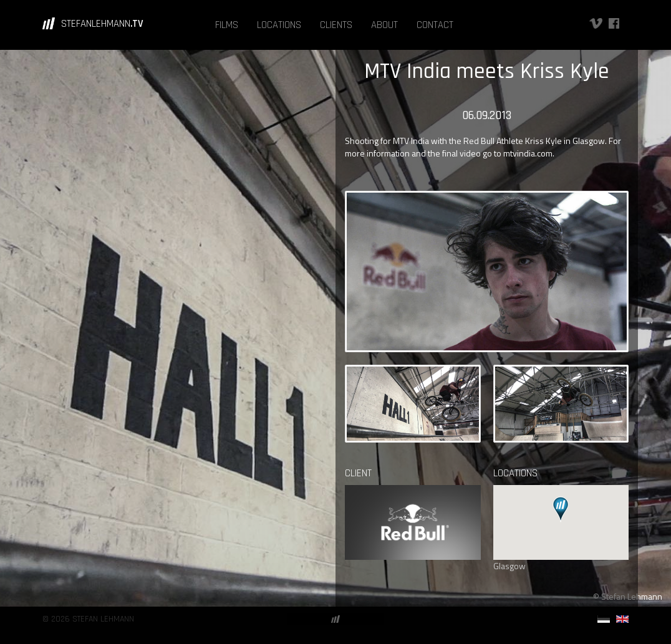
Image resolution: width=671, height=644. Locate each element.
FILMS (227, 25)
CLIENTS (336, 25)
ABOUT (384, 25)
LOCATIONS (279, 25)
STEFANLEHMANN (102, 24)
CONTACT (435, 25)
